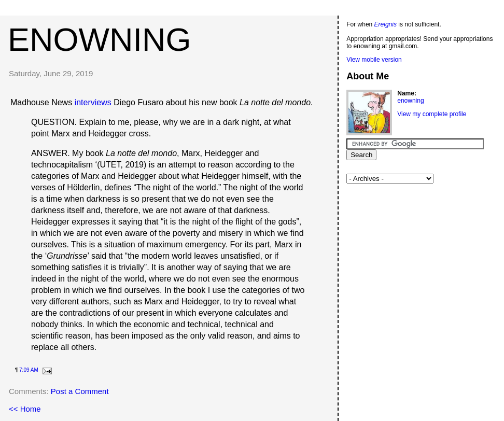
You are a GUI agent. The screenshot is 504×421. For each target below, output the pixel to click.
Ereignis (386, 24)
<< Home (25, 409)
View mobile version (374, 60)
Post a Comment (80, 391)
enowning (99, 39)
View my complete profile (432, 114)
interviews (93, 102)
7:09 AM (29, 370)
